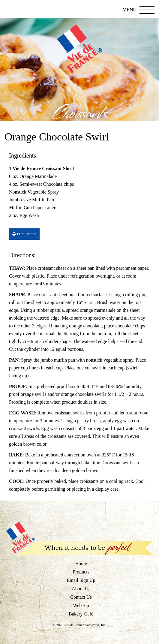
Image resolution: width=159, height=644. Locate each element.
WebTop (81, 605)
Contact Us (81, 597)
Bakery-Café (81, 614)
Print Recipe (24, 234)
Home (81, 563)
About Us (81, 589)
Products (81, 572)
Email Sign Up (81, 580)
